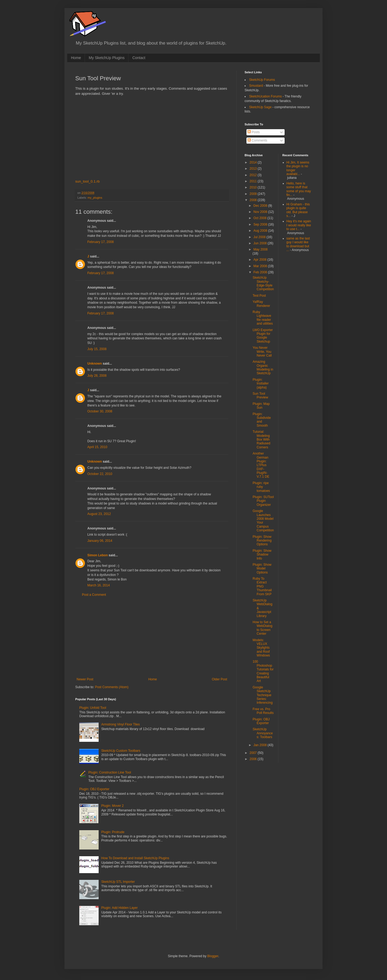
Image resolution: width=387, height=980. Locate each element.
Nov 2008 (261, 212)
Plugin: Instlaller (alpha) (261, 384)
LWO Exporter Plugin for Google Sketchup (263, 336)
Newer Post (85, 679)
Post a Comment (94, 595)
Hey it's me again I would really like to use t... (299, 225)
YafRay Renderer (261, 304)
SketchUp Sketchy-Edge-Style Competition (263, 283)
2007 (254, 753)
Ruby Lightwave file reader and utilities (263, 318)
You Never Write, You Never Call (262, 352)
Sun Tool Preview (260, 395)
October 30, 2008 (100, 411)
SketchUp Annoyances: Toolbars (263, 733)
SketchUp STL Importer (118, 882)
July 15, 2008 (97, 349)
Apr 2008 (260, 260)
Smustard (256, 86)
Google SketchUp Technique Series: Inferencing (263, 695)
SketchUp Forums (262, 80)
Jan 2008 (261, 745)
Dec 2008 (261, 206)
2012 (254, 175)
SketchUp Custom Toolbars (121, 751)
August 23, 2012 (99, 514)
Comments (257, 140)
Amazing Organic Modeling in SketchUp (263, 367)
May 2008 (261, 249)
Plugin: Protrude (113, 832)
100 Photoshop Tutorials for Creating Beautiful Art (263, 671)
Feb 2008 (261, 272)
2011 (254, 181)
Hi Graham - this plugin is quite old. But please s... (298, 210)
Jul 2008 (260, 237)
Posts (254, 132)
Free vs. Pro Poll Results (263, 711)
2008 (254, 200)
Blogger (213, 956)
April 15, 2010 (97, 447)
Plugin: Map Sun (261, 406)
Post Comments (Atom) (112, 687)
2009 (254, 194)
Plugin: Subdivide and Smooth (262, 420)
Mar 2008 (261, 266)
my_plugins (95, 198)
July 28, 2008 (97, 376)
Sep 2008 (261, 224)
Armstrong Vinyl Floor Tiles (121, 724)
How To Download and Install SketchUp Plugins (135, 858)
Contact (139, 58)
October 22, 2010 (100, 474)
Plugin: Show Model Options (262, 569)
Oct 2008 (260, 218)
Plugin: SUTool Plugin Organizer (263, 501)
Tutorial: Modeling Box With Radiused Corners (261, 440)
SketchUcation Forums (265, 96)
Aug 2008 (261, 231)
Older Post (219, 679)
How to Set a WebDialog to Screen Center (262, 628)
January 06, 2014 (100, 541)
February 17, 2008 (101, 242)
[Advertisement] (152, 637)
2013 (254, 169)
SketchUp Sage (260, 107)
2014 (254, 162)
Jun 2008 (261, 243)
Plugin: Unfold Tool (93, 708)
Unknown (95, 364)
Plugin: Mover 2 (112, 806)
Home (76, 58)
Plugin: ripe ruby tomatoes (261, 487)
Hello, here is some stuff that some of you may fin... (299, 189)
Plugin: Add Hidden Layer (119, 908)
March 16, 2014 (98, 585)
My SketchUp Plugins (107, 58)
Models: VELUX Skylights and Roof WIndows (261, 648)
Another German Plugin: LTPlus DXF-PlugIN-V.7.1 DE (261, 465)
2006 (254, 759)
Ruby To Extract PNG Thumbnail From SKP (262, 586)
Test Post (259, 296)
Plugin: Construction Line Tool (110, 772)
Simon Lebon (98, 555)
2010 (254, 187)
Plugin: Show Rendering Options (262, 541)
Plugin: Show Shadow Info (262, 555)
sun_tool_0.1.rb (87, 181)
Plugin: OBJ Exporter (94, 789)
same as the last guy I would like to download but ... (298, 244)
